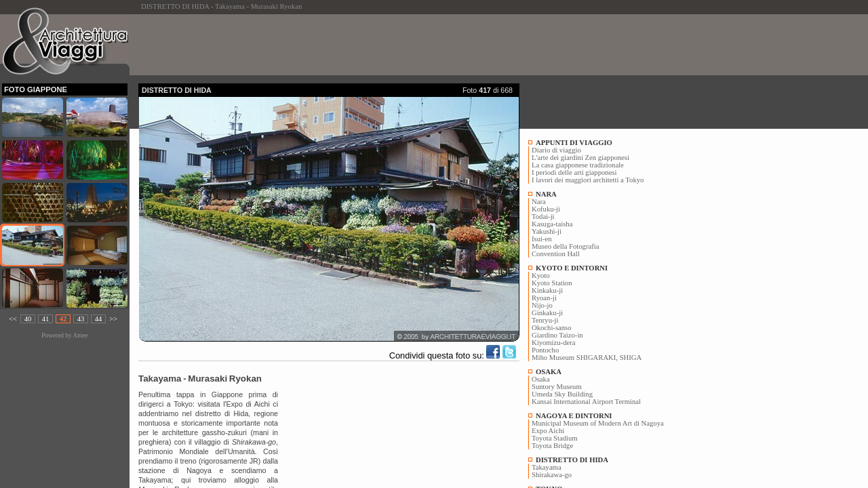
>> (113, 319)
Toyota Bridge (552, 446)
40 (28, 319)
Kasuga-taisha (552, 224)
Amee (80, 335)
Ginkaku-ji (547, 313)
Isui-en (542, 239)
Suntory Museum (557, 387)
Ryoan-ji (544, 298)
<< (13, 319)
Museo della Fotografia (565, 246)
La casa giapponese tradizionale (578, 165)
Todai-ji (543, 217)
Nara (539, 202)
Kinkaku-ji (547, 290)
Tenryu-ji (545, 320)
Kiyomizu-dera (554, 343)
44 (99, 319)
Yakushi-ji (547, 231)
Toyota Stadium (555, 438)
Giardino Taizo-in (557, 335)
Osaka (541, 379)
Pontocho (545, 350)
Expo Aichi (548, 431)
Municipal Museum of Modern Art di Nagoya (598, 423)
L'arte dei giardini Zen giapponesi (580, 158)
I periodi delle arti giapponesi (574, 172)
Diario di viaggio (556, 150)
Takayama (547, 467)
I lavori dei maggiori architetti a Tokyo (588, 180)
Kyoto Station (552, 283)
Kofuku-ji (546, 209)
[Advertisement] (385, 45)
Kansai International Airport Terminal (586, 402)
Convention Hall (556, 254)
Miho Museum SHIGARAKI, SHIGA (587, 358)
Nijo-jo (542, 305)
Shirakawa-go (552, 475)
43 (81, 319)
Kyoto (541, 276)
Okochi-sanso (552, 328)
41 (46, 319)
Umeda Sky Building (562, 394)
